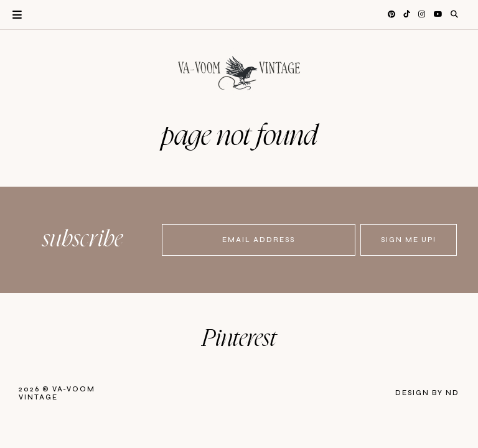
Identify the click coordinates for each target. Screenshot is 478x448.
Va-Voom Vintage (57, 393)
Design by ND (427, 393)
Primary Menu (11, 15)
